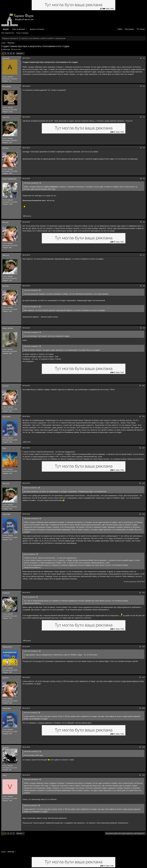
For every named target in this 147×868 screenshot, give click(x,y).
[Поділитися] (141, 58)
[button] (27, 29)
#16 (143, 647)
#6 (144, 222)
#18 (143, 708)
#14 (143, 514)
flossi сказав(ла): (30, 554)
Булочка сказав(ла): (31, 488)
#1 (144, 58)
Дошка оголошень (37, 29)
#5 (144, 179)
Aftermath (7, 49)
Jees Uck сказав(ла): (31, 290)
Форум (6, 29)
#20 (143, 775)
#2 (144, 86)
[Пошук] (141, 29)
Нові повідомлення (8, 33)
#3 (144, 117)
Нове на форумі (18, 29)
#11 (143, 416)
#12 (143, 448)
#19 (143, 747)
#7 (144, 255)
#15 (143, 593)
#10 (143, 386)
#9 (144, 328)
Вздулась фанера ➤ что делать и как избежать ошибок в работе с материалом (34, 38)
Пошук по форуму (22, 33)
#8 (144, 286)
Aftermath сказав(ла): (31, 183)
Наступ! (19, 53)
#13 (143, 483)
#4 (144, 148)
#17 (143, 677)
